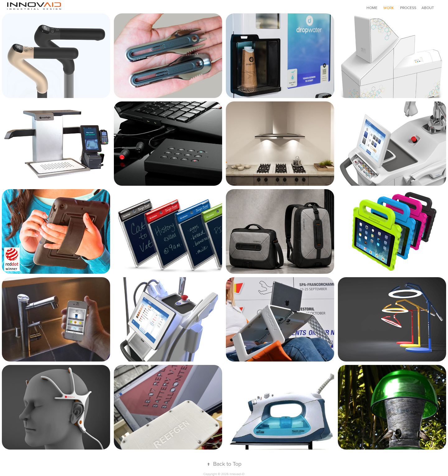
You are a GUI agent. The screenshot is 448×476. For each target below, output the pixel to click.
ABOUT (428, 8)
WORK (389, 8)
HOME (372, 8)
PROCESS (408, 8)
